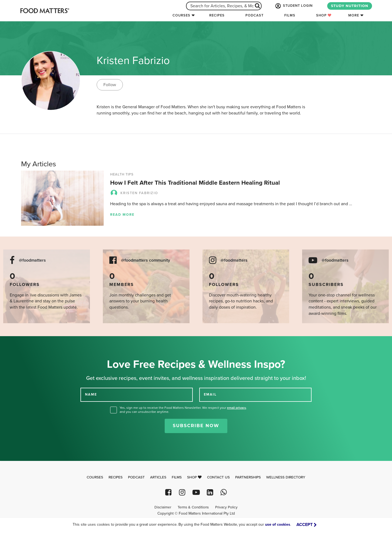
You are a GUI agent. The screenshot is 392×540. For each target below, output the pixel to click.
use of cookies (278, 524)
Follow (110, 85)
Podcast (254, 15)
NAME (91, 394)
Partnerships (248, 477)
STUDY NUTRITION (350, 6)
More (354, 15)
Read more (122, 215)
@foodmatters (32, 260)
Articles (158, 477)
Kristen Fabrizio (134, 193)
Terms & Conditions (193, 507)
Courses (181, 15)
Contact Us (218, 477)
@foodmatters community (146, 260)
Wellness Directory (286, 477)
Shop (324, 15)
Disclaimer (163, 507)
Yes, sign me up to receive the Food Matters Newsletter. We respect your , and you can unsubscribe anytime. (183, 410)
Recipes (217, 15)
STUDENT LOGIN (293, 6)
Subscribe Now (196, 426)
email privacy (236, 408)
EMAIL (210, 394)
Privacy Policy (226, 507)
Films (290, 15)
